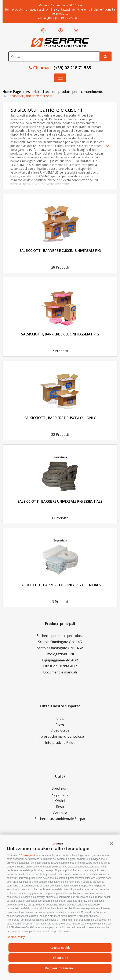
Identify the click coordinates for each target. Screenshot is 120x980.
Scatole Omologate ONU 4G (60, 642)
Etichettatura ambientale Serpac (60, 819)
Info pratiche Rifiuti (60, 742)
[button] (112, 843)
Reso (60, 807)
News (60, 724)
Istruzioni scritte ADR (60, 666)
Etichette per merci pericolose (60, 636)
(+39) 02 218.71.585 (72, 68)
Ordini (60, 801)
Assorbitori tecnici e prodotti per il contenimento (65, 92)
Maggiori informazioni (60, 968)
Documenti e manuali (60, 672)
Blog (60, 718)
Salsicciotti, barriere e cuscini (30, 96)
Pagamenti (60, 794)
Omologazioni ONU (60, 654)
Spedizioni (60, 788)
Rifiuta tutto (60, 958)
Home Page (12, 92)
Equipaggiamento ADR (60, 660)
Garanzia (60, 813)
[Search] (54, 56)
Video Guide (60, 730)
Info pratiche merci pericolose (60, 736)
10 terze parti (27, 855)
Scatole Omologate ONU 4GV (60, 648)
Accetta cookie (60, 948)
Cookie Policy (16, 937)
